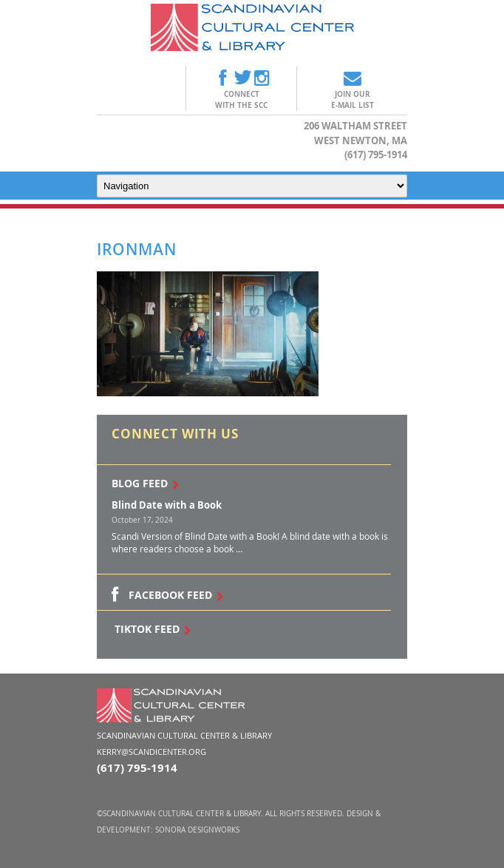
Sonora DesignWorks (197, 830)
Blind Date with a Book (167, 505)
